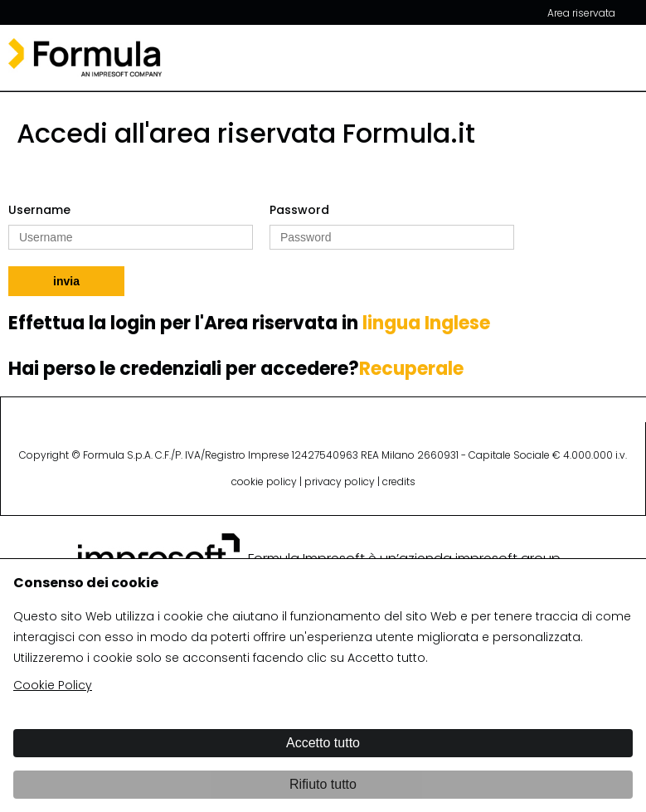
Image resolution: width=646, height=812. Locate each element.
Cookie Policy (53, 685)
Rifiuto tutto (323, 784)
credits (399, 481)
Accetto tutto (323, 743)
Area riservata (581, 13)
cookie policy (264, 481)
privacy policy (340, 481)
